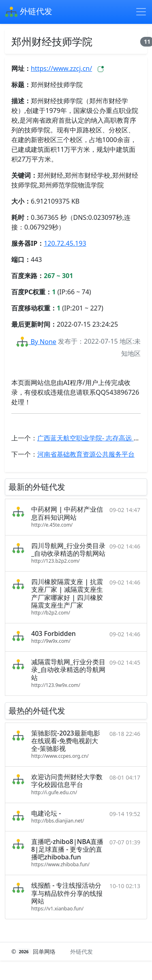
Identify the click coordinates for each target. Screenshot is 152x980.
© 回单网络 (34, 951)
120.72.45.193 (65, 243)
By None (36, 342)
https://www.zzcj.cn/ (61, 68)
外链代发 (29, 12)
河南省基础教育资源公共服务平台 (86, 454)
